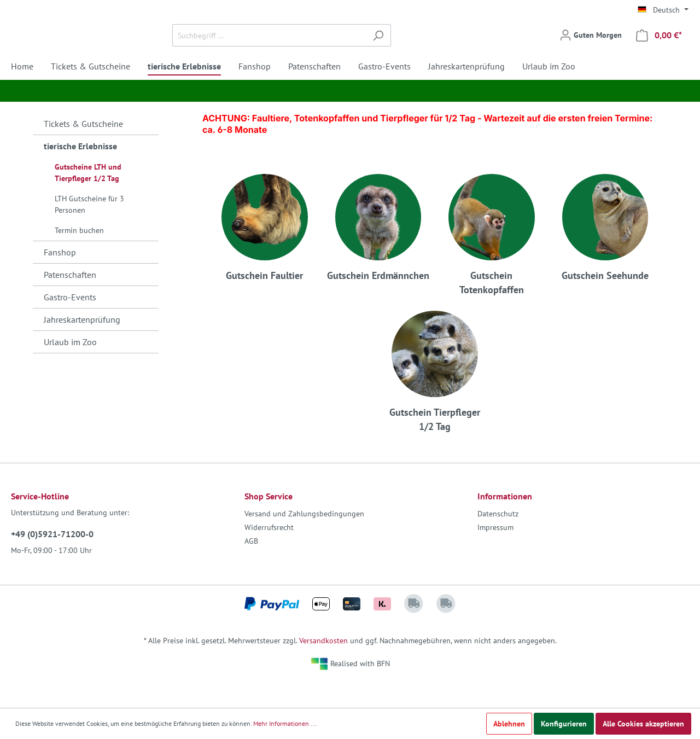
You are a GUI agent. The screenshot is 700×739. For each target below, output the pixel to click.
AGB (251, 567)
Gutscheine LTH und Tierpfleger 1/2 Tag (88, 199)
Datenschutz (498, 540)
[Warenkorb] (659, 48)
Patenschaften (70, 301)
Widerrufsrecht (269, 554)
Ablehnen (509, 724)
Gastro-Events (70, 323)
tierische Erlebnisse (80, 172)
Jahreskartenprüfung (82, 346)
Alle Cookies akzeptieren (643, 724)
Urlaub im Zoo (70, 368)
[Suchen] (444, 48)
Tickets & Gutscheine (83, 150)
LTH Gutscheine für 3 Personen (89, 231)
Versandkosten (323, 667)
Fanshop (60, 278)
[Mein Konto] (591, 48)
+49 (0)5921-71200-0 (52, 560)
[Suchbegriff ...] (335, 48)
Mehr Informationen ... (285, 723)
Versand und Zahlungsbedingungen (304, 540)
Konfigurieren (564, 724)
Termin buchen (79, 257)
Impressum (495, 554)
